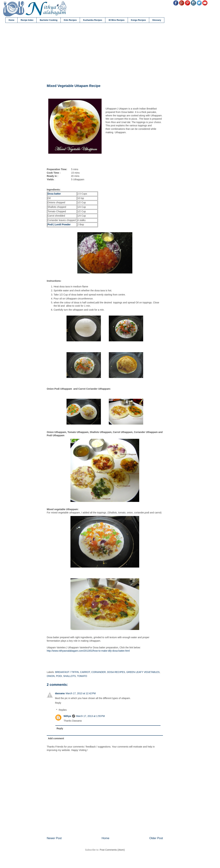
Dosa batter (55, 194)
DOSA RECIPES (116, 672)
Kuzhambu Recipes (93, 20)
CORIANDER (98, 672)
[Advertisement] (105, 53)
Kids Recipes (70, 20)
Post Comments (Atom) (112, 850)
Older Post (156, 838)
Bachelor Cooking (49, 20)
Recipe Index (27, 20)
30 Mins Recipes (116, 20)
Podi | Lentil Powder (59, 224)
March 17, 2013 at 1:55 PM (90, 716)
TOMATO (82, 676)
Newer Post (54, 838)
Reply (58, 703)
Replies (63, 710)
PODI (59, 676)
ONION (51, 676)
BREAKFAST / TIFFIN (67, 672)
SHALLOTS (70, 676)
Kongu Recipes (138, 20)
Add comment (56, 738)
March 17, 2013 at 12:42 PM (81, 693)
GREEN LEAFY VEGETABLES (143, 672)
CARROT (85, 672)
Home (11, 20)
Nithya (67, 716)
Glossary (157, 20)
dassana (60, 693)
